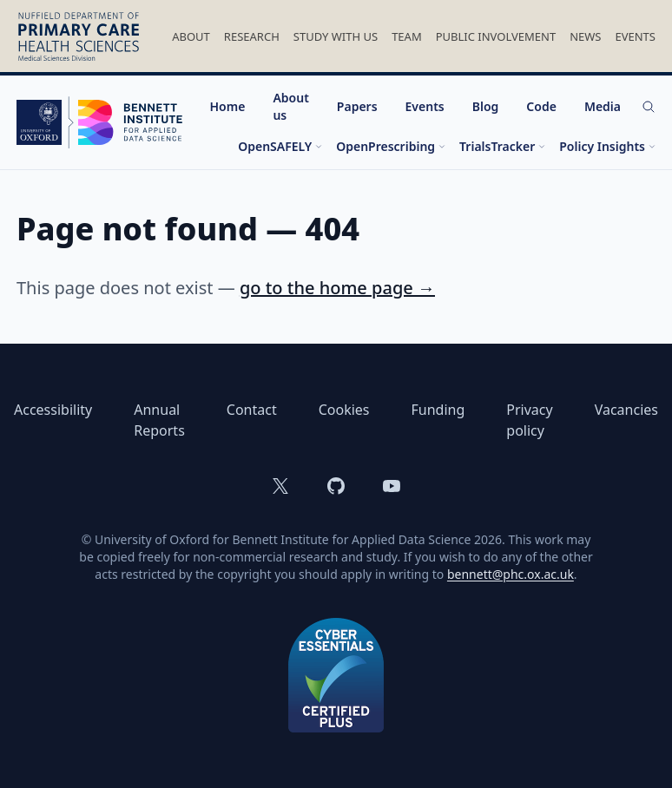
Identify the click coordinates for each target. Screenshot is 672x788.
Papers (357, 106)
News (585, 36)
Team (407, 36)
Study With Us (336, 36)
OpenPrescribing (391, 146)
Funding (438, 410)
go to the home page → (337, 288)
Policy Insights (607, 146)
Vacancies (626, 410)
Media (603, 106)
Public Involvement (496, 36)
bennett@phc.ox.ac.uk (511, 574)
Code (541, 106)
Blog (486, 106)
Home (228, 106)
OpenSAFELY (280, 146)
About (191, 36)
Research (252, 36)
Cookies (344, 410)
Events (635, 36)
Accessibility (53, 410)
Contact (252, 410)
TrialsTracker (502, 146)
